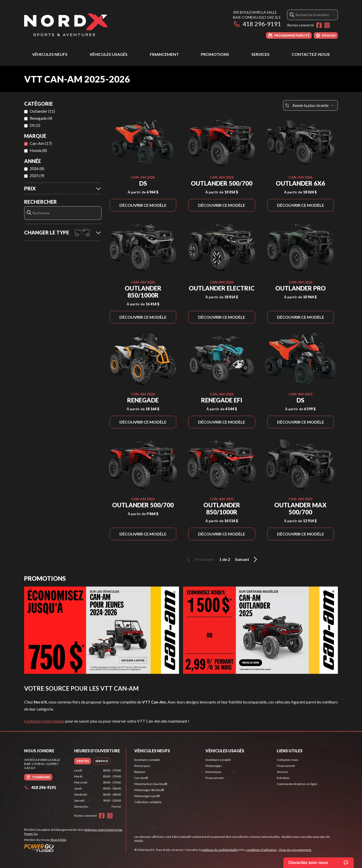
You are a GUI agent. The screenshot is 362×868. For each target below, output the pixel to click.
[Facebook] (319, 25)
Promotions (215, 54)
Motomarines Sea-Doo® (151, 784)
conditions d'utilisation (261, 850)
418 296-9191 (257, 24)
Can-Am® (141, 778)
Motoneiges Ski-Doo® (149, 790)
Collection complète (148, 802)
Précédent (200, 559)
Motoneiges (214, 766)
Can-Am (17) (41, 143)
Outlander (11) (42, 111)
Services (260, 54)
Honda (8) (38, 150)
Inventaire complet (147, 760)
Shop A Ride (58, 840)
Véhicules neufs (50, 54)
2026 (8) (37, 168)
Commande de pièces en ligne (297, 784)
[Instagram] (327, 25)
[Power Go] (75, 848)
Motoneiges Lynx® (147, 796)
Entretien (283, 778)
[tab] (83, 761)
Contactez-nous (311, 54)
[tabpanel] (98, 789)
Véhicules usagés (108, 54)
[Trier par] (310, 105)
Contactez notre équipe (44, 721)
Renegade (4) (41, 118)
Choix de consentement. (295, 850)
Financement (164, 54)
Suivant (247, 559)
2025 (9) (37, 175)
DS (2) (35, 125)
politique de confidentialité (220, 850)
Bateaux (140, 772)
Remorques (142, 766)
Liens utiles (290, 751)
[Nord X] (66, 24)
